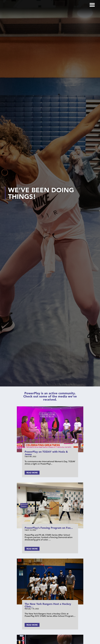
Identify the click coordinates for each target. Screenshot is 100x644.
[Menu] (92, 5)
